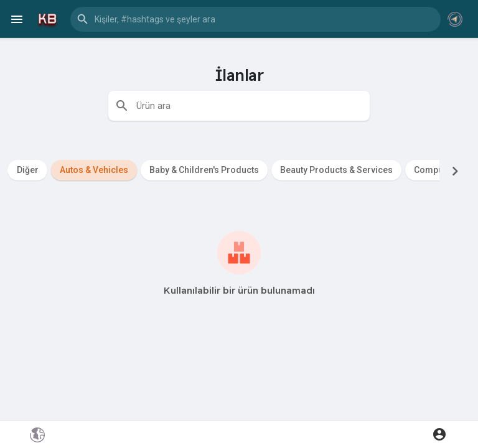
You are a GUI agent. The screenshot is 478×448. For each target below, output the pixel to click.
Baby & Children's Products (204, 170)
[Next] (455, 171)
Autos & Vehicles (94, 170)
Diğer (28, 170)
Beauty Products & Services (336, 170)
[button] (255, 19)
